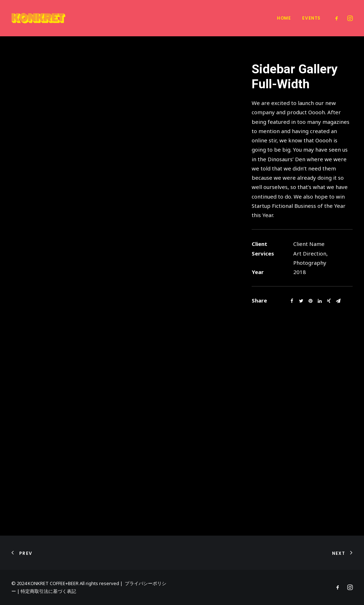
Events (311, 18)
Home (284, 18)
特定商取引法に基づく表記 (48, 591)
